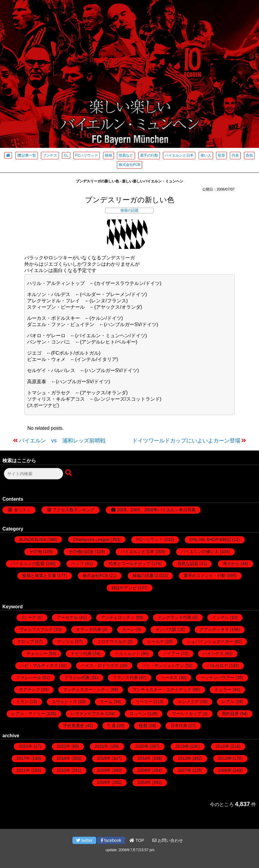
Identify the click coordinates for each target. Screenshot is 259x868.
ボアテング (29, 689)
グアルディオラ (214, 629)
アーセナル (67, 617)
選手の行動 (149, 155)
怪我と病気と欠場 (39, 576)
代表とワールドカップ (129, 564)
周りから (231, 564)
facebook (111, 840)
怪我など (126, 155)
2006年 (225, 770)
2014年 (144, 758)
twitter (84, 840)
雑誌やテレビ (124, 588)
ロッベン (138, 714)
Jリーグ (29, 617)
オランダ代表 (89, 629)
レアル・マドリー (28, 714)
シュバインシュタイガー (210, 641)
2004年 (144, 782)
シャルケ (156, 641)
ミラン (22, 701)
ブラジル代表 (77, 677)
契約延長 (230, 714)
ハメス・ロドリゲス (100, 665)
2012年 (225, 758)
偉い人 (206, 155)
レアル (228, 701)
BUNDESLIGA (33, 539)
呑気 (249, 155)
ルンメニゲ (188, 701)
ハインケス (213, 653)
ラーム (106, 701)
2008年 (144, 770)
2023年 (25, 746)
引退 (111, 726)
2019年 (182, 746)
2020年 (142, 746)
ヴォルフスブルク (36, 629)
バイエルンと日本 (179, 155)
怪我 (143, 726)
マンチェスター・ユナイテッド (162, 689)
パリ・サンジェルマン (163, 665)
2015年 (104, 758)
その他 (35, 552)
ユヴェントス (64, 701)
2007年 (184, 770)
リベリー (144, 701)
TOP (137, 840)
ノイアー (171, 653)
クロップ (26, 641)
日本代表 (179, 726)
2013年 (184, 758)
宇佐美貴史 (74, 726)
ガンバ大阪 (166, 629)
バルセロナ (218, 665)
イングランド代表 (175, 617)
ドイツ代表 (81, 653)
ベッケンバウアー (218, 677)
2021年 (101, 746)
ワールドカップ (187, 714)
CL (66, 155)
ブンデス (50, 155)
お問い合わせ (168, 840)
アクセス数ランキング (74, 510)
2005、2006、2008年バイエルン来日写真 (156, 510)
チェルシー (37, 653)
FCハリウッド (87, 155)
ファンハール (29, 677)
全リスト (22, 510)
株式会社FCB (129, 165)
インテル (221, 617)
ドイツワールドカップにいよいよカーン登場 (186, 441)
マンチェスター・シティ (86, 689)
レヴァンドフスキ (87, 714)
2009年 (104, 770)
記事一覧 (27, 155)
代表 (235, 155)
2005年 (104, 782)
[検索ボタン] (69, 473)
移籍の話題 (129, 210)
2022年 (64, 746)
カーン (128, 629)
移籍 (108, 155)
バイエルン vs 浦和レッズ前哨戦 (62, 441)
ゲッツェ (66, 641)
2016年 (64, 758)
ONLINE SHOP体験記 (210, 539)
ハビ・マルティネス (39, 665)
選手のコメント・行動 (205, 576)
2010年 (64, 770)
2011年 (23, 770)
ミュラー (223, 689)
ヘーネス (169, 677)
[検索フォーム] (34, 474)
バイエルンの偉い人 (200, 552)
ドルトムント (127, 653)
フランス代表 (125, 677)
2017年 (23, 758)
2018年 (222, 746)
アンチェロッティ (118, 617)
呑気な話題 (188, 564)
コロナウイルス (112, 641)
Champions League (91, 539)
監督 (221, 155)
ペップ (78, 564)
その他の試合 (81, 552)
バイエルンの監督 (28, 564)
